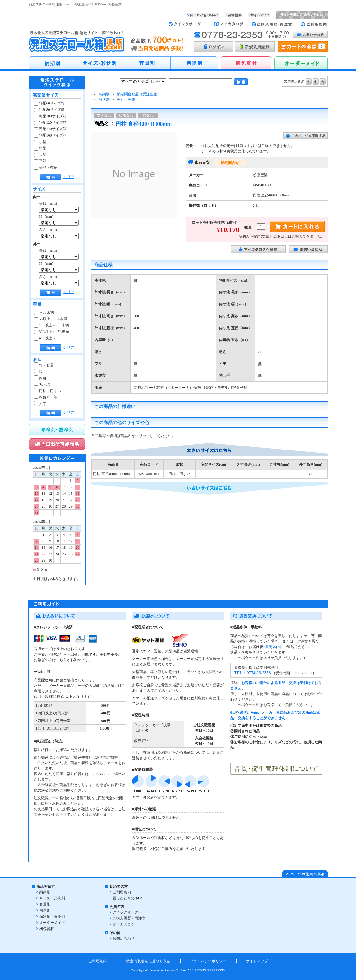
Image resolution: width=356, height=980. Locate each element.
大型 (40, 155)
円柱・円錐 (126, 100)
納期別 (104, 94)
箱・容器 (44, 365)
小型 (40, 142)
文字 (40, 404)
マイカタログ (124, 924)
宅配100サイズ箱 (50, 116)
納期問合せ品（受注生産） (139, 94)
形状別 (104, 100)
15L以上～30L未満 (52, 325)
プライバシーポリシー (208, 961)
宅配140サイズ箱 (50, 129)
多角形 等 (46, 397)
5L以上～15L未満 (51, 319)
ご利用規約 (98, 961)
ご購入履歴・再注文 (129, 918)
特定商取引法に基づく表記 (148, 961)
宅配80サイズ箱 (49, 110)
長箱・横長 (46, 167)
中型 (40, 148)
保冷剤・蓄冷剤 (52, 916)
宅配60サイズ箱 (49, 103)
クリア (69, 177)
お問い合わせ (124, 938)
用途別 (45, 910)
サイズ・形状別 (52, 898)
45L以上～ (45, 338)
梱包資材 (47, 929)
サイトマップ (257, 961)
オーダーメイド (52, 923)
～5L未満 (44, 312)
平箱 (40, 161)
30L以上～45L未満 (52, 332)
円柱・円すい (48, 391)
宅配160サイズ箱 (50, 135)
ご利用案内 (122, 892)
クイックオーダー (127, 912)
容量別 (45, 904)
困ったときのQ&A (128, 898)
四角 (40, 378)
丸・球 (42, 384)
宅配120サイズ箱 (50, 122)
